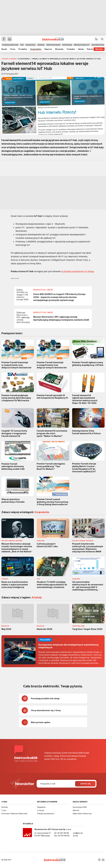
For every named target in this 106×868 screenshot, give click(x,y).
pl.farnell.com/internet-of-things (78, 271)
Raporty (48, 49)
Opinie (81, 49)
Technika (71, 49)
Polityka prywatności (46, 814)
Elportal (76, 810)
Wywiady (59, 49)
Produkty (23, 49)
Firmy (13, 49)
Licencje (41, 810)
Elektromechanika (53, 45)
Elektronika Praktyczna (82, 814)
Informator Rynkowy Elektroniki (14, 814)
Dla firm (99, 49)
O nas (4, 810)
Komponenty (31, 45)
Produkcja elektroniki (10, 45)
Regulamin (41, 807)
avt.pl (75, 836)
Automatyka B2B (80, 807)
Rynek (4, 49)
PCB (22, 45)
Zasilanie (41, 45)
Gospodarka (36, 49)
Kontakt (5, 807)
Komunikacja (67, 45)
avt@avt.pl (78, 833)
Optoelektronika (98, 45)
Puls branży (92, 49)
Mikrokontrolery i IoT (82, 45)
